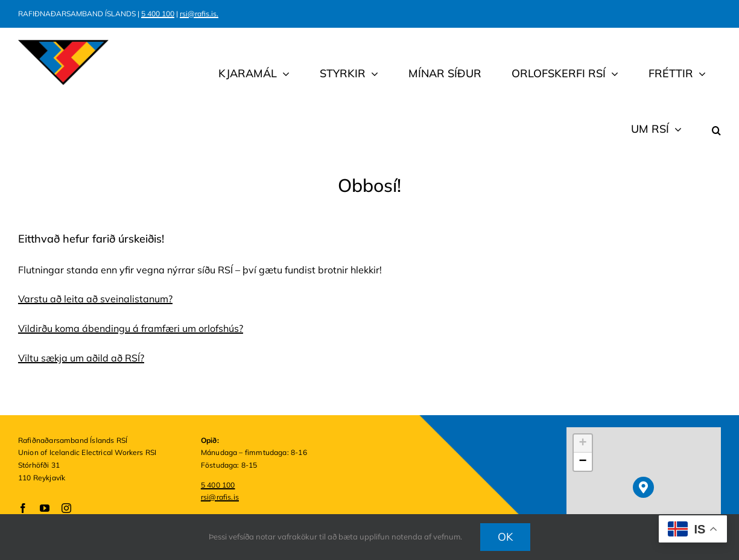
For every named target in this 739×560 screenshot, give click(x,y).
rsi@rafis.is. (199, 14)
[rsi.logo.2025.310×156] (63, 45)
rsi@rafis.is (220, 497)
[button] (716, 113)
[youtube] (45, 508)
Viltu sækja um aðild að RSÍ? (81, 358)
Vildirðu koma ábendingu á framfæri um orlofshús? (131, 328)
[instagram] (66, 508)
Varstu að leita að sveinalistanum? (95, 299)
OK (506, 537)
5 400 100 (158, 14)
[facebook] (23, 508)
